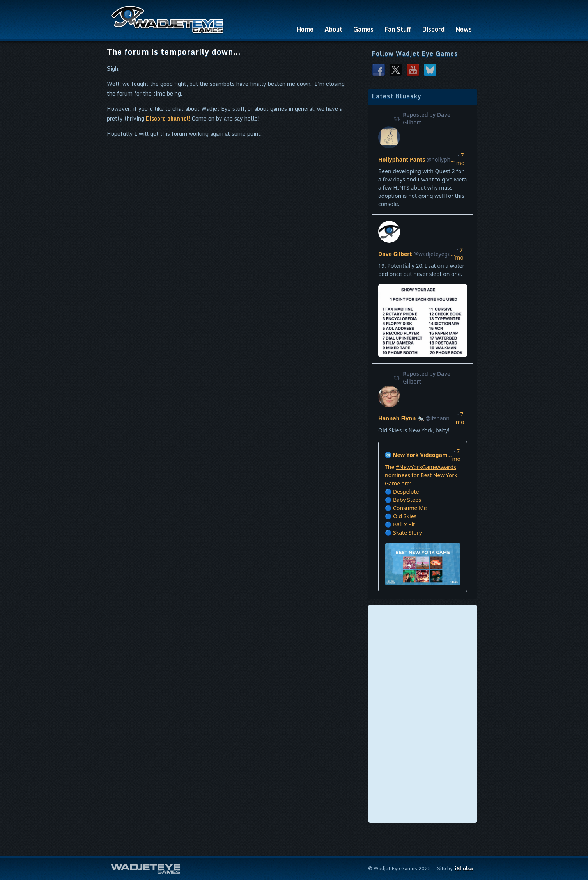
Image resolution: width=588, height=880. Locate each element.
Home (305, 29)
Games (363, 29)
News (464, 29)
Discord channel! (168, 118)
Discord (433, 29)
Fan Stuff (398, 29)
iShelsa (464, 868)
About (333, 29)
